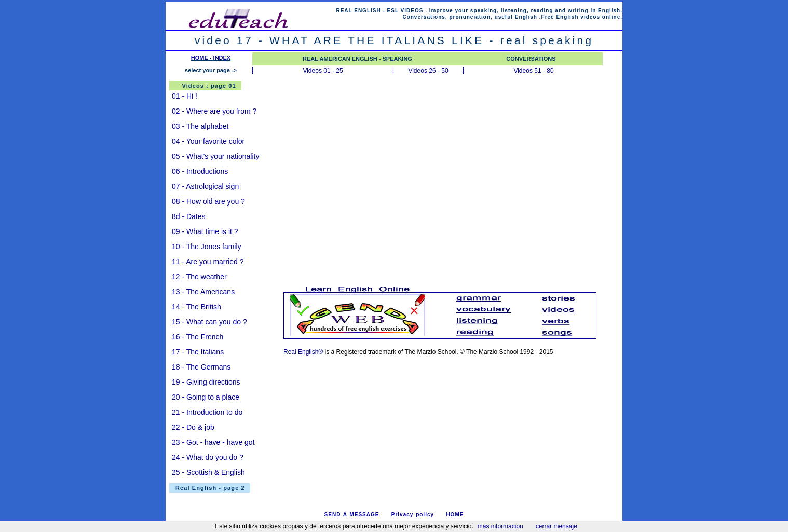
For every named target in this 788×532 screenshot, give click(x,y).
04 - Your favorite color (208, 141)
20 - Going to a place (206, 397)
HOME (455, 515)
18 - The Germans (201, 367)
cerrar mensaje (556, 526)
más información (500, 526)
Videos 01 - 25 (323, 71)
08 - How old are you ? (208, 201)
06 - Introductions (200, 171)
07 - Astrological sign (205, 186)
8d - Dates (189, 216)
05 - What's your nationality (215, 156)
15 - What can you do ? (209, 322)
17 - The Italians (198, 352)
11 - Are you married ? (208, 262)
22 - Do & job (193, 427)
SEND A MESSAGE (352, 515)
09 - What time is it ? (205, 231)
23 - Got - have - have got (213, 442)
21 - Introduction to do (207, 412)
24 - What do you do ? (208, 457)
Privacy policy (413, 515)
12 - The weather (199, 277)
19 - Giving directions (206, 382)
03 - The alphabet (200, 126)
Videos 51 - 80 (533, 71)
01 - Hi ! (185, 96)
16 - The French (198, 337)
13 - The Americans (203, 292)
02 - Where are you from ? (214, 111)
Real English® (303, 352)
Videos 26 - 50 (428, 71)
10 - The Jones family (207, 247)
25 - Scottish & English (208, 472)
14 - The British (196, 307)
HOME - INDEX (211, 58)
